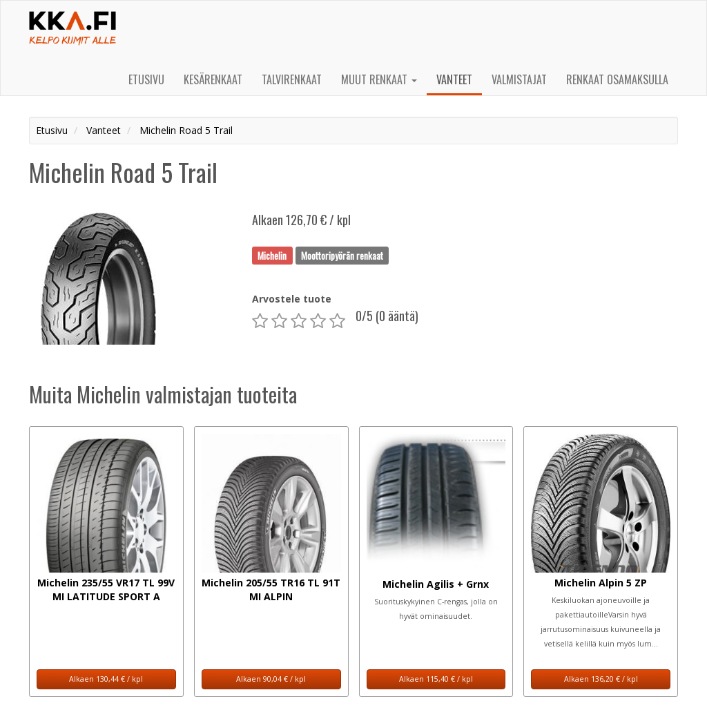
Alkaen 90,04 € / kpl (271, 679)
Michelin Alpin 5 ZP (601, 583)
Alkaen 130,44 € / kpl (106, 679)
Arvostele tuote (292, 299)
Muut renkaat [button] (379, 79)
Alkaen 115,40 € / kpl (436, 679)
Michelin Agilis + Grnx (436, 584)
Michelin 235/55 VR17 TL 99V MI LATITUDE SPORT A (106, 590)
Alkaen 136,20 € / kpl (601, 679)
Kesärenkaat (213, 79)
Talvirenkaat (292, 79)
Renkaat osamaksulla (617, 79)
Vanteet (454, 79)
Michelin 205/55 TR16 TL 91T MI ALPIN (271, 590)
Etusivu (146, 79)
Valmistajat (519, 79)
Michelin (272, 255)
